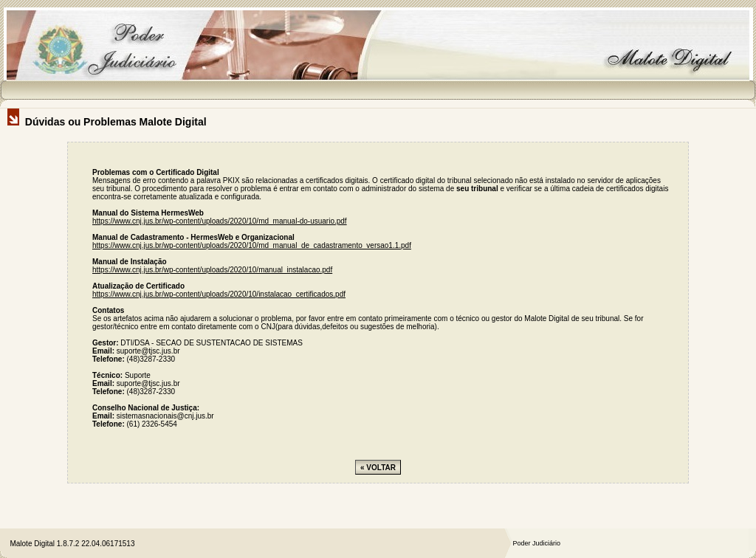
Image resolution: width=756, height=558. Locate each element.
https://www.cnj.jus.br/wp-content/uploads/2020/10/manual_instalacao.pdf (212, 270)
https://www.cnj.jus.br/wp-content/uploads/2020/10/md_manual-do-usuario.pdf (220, 221)
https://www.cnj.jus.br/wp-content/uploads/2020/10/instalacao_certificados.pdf (219, 294)
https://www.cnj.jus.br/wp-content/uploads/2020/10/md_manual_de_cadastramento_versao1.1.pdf (252, 245)
